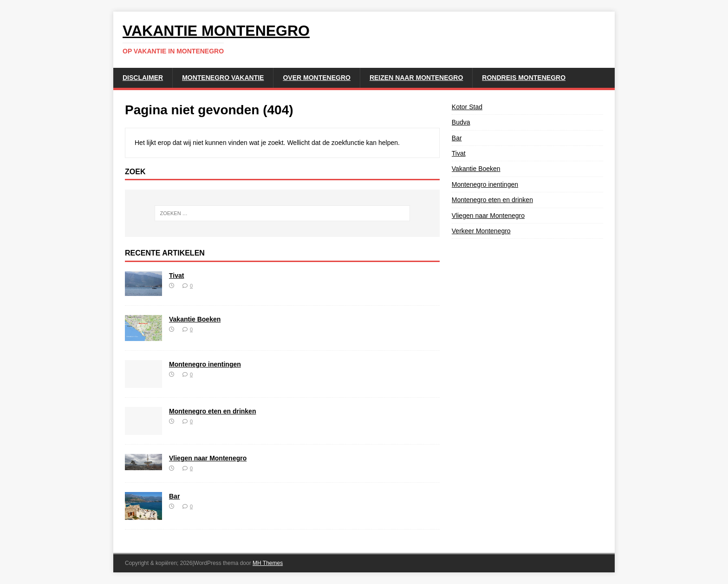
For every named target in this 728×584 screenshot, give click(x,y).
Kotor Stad (467, 107)
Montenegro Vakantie (223, 78)
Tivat (176, 276)
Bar (174, 496)
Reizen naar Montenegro (416, 78)
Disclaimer (143, 78)
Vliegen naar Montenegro (208, 458)
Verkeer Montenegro (481, 231)
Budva (461, 122)
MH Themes (268, 563)
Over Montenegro (316, 78)
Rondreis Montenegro (524, 78)
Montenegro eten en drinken (212, 411)
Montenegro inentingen (205, 364)
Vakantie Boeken (195, 319)
